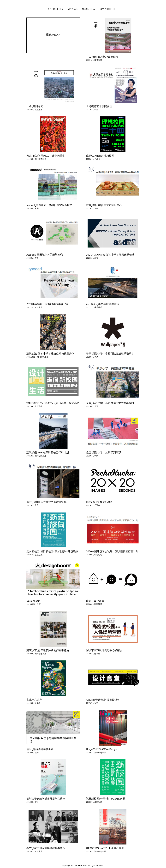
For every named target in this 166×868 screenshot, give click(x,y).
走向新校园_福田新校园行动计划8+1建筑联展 (52, 551)
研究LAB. (73, 9)
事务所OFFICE (107, 9)
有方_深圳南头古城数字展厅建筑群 (46, 502)
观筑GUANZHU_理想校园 (100, 156)
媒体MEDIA (89, 9)
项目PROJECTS (55, 9)
